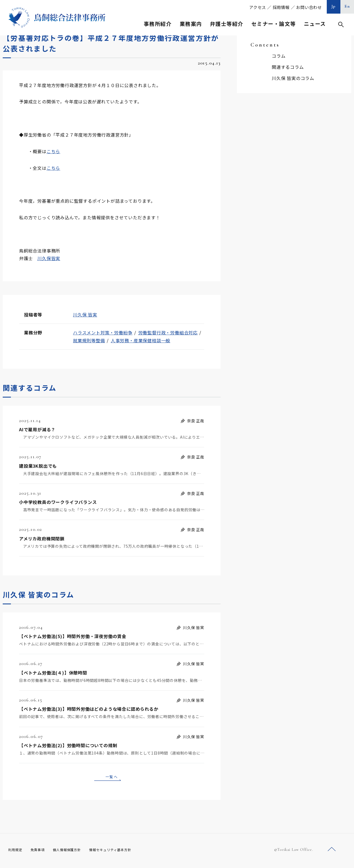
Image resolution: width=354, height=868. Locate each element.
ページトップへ (332, 851)
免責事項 (41, 851)
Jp (334, 6)
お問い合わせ (309, 7)
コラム (279, 56)
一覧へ (112, 777)
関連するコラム (288, 67)
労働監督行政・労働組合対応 (168, 333)
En (347, 6)
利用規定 (16, 851)
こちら (53, 151)
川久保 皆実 (85, 315)
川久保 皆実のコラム (293, 78)
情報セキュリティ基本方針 (123, 851)
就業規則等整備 (89, 340)
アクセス (258, 7)
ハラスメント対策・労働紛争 (103, 333)
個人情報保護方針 (74, 851)
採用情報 (281, 7)
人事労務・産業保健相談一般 (141, 340)
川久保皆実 (49, 258)
